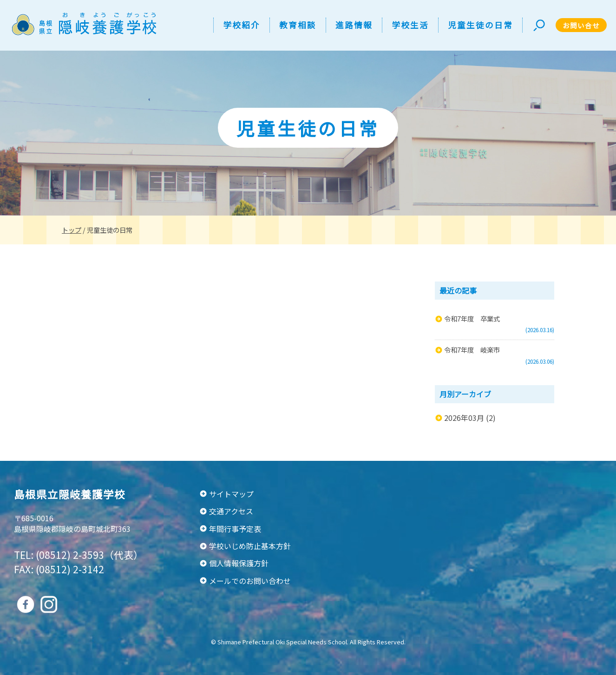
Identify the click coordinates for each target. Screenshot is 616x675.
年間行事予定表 (235, 529)
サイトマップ (231, 494)
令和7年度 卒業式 (472, 318)
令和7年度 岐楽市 (472, 350)
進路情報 (354, 25)
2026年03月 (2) (470, 418)
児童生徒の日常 (480, 25)
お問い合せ (581, 25)
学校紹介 (242, 25)
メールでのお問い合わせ (250, 581)
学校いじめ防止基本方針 (250, 546)
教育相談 (298, 25)
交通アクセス (231, 511)
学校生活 (410, 25)
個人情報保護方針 (239, 563)
